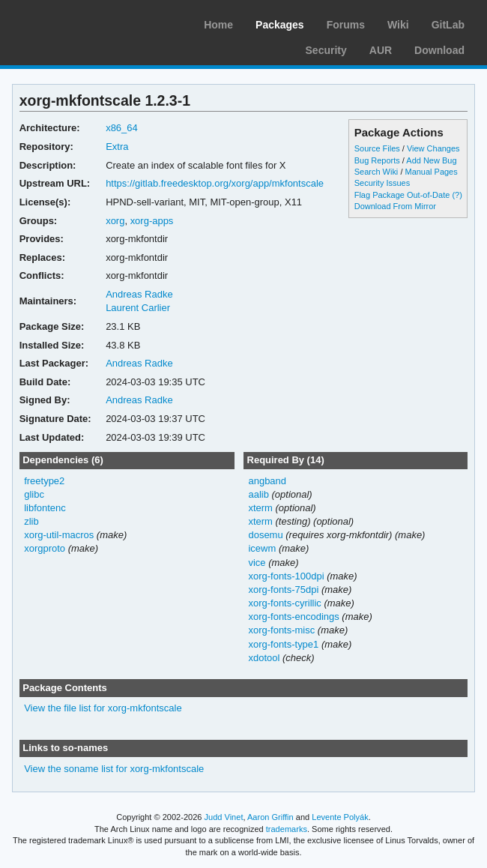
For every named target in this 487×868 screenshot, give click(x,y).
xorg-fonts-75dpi (283, 590)
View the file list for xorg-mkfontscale (103, 708)
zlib (31, 521)
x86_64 (122, 128)
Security (326, 50)
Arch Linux (82, 22)
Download (439, 50)
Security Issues (382, 183)
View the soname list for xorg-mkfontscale (114, 769)
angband (267, 481)
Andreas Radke (139, 294)
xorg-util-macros (59, 535)
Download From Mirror (395, 206)
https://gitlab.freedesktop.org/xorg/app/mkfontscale (215, 183)
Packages (280, 25)
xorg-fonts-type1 (283, 644)
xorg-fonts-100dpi (286, 576)
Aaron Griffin (270, 817)
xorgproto (45, 548)
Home (218, 25)
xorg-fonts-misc (281, 630)
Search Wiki (376, 172)
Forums (346, 25)
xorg (115, 221)
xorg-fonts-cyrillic (284, 603)
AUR (381, 50)
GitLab (448, 25)
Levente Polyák (340, 817)
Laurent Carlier (138, 308)
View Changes (433, 148)
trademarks (287, 829)
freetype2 (44, 481)
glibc (34, 494)
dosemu (265, 535)
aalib (258, 494)
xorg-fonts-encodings (293, 617)
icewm (262, 548)
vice (257, 563)
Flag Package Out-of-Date (402, 195)
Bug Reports (377, 160)
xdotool (264, 658)
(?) (457, 195)
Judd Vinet (224, 817)
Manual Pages (431, 172)
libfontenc (45, 508)
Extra (117, 147)
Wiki (398, 25)
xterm (260, 508)
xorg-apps (152, 221)
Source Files (377, 148)
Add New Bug (431, 160)
